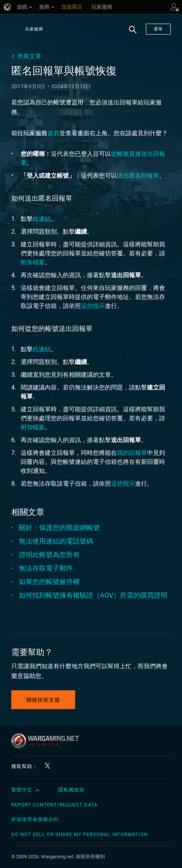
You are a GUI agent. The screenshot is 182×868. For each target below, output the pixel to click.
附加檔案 (33, 262)
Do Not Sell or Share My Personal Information (80, 834)
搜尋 (130, 33)
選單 (158, 29)
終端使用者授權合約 (35, 819)
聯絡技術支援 (43, 700)
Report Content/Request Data (54, 805)
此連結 (42, 219)
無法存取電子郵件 (46, 568)
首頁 (53, 133)
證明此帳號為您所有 (49, 555)
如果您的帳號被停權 (49, 582)
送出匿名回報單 (138, 176)
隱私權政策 (71, 790)
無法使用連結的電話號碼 (56, 541)
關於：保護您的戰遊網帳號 (59, 528)
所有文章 (29, 56)
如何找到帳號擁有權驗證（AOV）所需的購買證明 (93, 595)
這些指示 (93, 306)
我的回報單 (132, 453)
